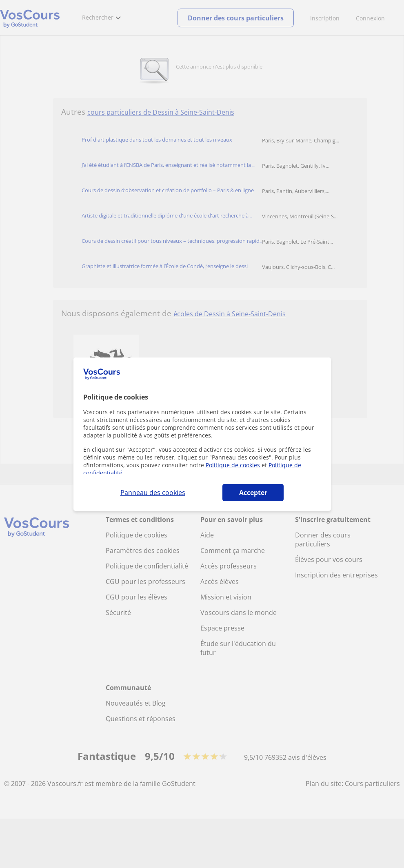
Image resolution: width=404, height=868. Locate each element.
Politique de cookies (233, 465)
